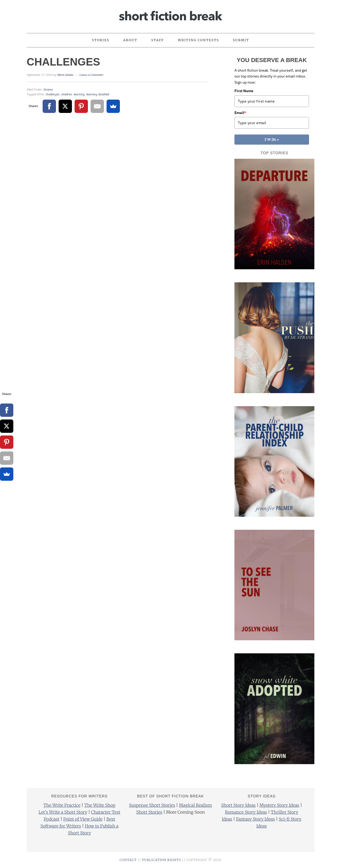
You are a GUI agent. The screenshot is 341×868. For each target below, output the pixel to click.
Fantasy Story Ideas (255, 819)
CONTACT (128, 860)
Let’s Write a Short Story (63, 812)
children (66, 94)
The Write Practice (62, 805)
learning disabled (98, 94)
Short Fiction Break (170, 14)
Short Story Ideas (238, 805)
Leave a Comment (91, 75)
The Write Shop (100, 805)
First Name (244, 91)
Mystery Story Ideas (279, 805)
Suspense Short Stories (152, 805)
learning (79, 94)
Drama (48, 90)
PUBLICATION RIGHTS (162, 860)
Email (240, 113)
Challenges (63, 62)
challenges (52, 94)
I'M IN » (272, 140)
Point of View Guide (83, 819)
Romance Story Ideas (246, 812)
